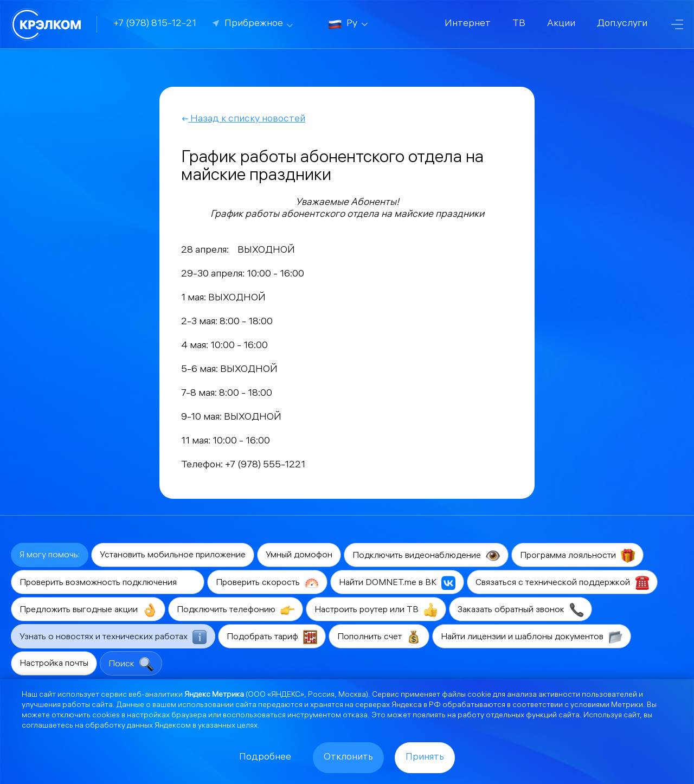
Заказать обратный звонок (520, 610)
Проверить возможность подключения (108, 583)
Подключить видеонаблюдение (426, 556)
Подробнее (265, 758)
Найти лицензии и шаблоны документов (532, 637)
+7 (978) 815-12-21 (155, 24)
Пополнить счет (379, 637)
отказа (355, 716)
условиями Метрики (607, 706)
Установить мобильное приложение (173, 555)
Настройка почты (54, 664)
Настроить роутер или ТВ (376, 610)
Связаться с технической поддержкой (562, 583)
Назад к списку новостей (243, 120)
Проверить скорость (267, 583)
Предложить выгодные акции (88, 610)
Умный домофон (299, 555)
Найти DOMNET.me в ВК (397, 583)
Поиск (131, 664)
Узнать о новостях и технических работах (113, 637)
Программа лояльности (577, 556)
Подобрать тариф (272, 637)
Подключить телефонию (236, 610)
